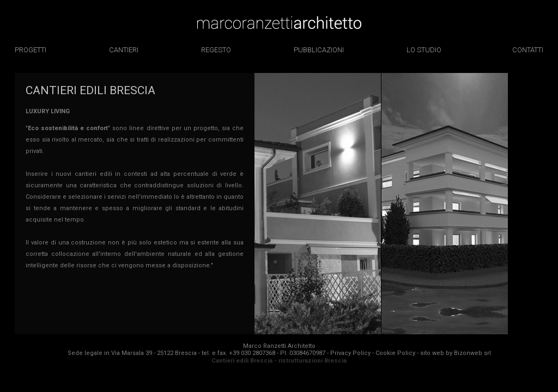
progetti (31, 50)
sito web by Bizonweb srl (456, 353)
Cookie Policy (395, 353)
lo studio (424, 50)
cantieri (124, 50)
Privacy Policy (350, 353)
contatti (528, 50)
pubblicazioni (319, 50)
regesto (216, 50)
